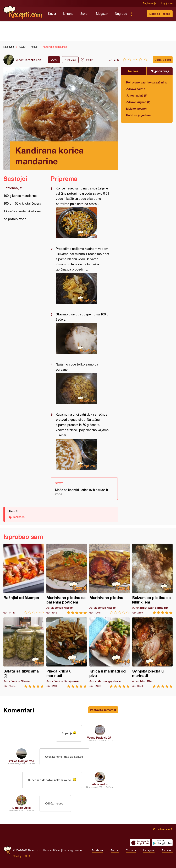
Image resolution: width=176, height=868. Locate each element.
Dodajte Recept (160, 14)
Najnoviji (134, 71)
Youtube (131, 850)
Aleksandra (100, 784)
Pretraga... (139, 14)
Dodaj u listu (163, 60)
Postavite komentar (103, 710)
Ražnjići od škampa (24, 579)
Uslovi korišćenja (52, 850)
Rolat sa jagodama (139, 115)
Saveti (85, 14)
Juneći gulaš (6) (137, 95)
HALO (26, 856)
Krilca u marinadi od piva (110, 653)
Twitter (115, 850)
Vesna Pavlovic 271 (100, 737)
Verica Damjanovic (21, 761)
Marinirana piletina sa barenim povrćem (67, 579)
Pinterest (167, 850)
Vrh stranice (161, 829)
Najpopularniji (160, 71)
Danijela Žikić (22, 808)
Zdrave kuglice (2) (138, 102)
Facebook (97, 850)
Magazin (102, 14)
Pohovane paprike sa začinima (147, 82)
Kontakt (79, 850)
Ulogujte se (166, 3)
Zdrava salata (136, 89)
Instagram (149, 850)
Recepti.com (23, 12)
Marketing (68, 850)
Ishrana (68, 14)
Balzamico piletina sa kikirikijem (152, 579)
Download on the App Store (140, 843)
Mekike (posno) (136, 108)
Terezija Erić (33, 60)
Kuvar (52, 14)
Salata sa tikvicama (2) (24, 653)
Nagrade (121, 14)
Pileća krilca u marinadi (67, 653)
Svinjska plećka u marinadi (152, 653)
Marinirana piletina (110, 579)
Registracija (149, 3)
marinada (19, 517)
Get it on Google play (162, 843)
